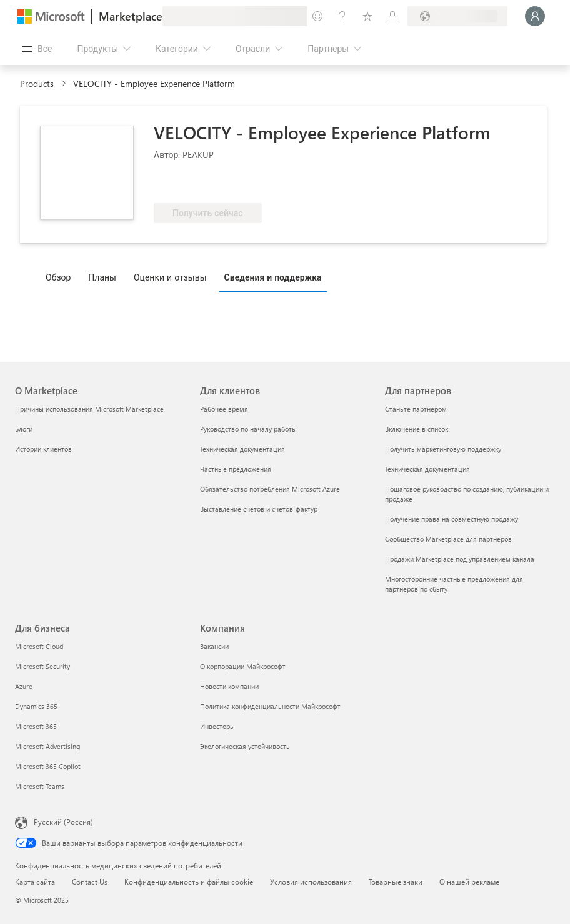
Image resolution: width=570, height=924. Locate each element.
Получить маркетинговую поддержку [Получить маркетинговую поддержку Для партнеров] (443, 449)
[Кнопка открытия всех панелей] (37, 49)
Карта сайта (35, 882)
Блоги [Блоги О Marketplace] (24, 429)
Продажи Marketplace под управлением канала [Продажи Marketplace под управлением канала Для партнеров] (460, 559)
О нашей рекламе (469, 882)
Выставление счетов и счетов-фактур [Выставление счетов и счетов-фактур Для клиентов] (259, 509)
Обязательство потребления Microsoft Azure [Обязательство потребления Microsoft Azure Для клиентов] (270, 489)
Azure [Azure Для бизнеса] (24, 686)
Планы (102, 277)
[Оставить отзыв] (317, 16)
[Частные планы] (392, 16)
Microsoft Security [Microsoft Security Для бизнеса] (42, 666)
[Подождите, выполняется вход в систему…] (535, 16)
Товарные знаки (396, 882)
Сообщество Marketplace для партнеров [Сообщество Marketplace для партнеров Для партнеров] (448, 539)
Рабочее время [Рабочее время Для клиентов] (224, 409)
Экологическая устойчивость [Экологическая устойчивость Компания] (245, 746)
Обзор (58, 277)
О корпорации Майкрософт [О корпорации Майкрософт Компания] (243, 666)
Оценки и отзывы (170, 277)
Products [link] (37, 83)
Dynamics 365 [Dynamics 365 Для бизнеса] (36, 706)
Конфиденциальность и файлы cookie (189, 882)
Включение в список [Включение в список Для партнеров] (417, 429)
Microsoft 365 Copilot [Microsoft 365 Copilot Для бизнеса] (48, 766)
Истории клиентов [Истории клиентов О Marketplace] (43, 449)
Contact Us (90, 882)
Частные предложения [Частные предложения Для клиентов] (236, 469)
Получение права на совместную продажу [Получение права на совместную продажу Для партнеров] (452, 519)
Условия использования (311, 882)
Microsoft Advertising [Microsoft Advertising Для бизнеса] (47, 746)
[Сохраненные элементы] (367, 16)
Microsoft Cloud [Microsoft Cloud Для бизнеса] (39, 646)
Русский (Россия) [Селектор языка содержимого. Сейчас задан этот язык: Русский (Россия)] (63, 822)
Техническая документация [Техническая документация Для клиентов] (242, 449)
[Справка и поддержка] (342, 16)
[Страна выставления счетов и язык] (457, 16)
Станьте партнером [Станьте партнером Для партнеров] (416, 409)
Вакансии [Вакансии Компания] (214, 646)
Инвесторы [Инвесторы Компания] (217, 726)
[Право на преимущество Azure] (204, 184)
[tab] (61, 277)
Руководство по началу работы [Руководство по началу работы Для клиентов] (248, 429)
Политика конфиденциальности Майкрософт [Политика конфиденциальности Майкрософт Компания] (270, 706)
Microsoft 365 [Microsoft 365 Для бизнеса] (36, 726)
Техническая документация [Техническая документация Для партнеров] (427, 469)
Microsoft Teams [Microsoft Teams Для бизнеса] (40, 786)
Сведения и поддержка (273, 277)
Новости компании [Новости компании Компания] (229, 686)
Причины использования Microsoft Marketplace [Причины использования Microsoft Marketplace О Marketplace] (89, 409)
